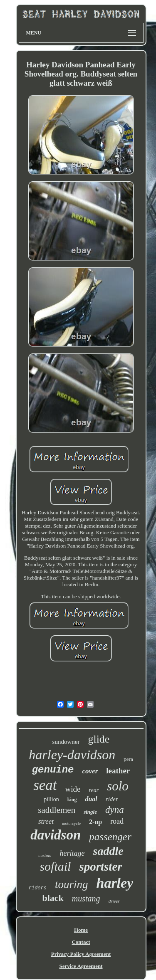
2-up (95, 822)
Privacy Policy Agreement (81, 954)
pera (128, 759)
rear (94, 790)
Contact (81, 942)
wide (73, 789)
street (46, 821)
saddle (108, 851)
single (90, 812)
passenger (110, 837)
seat (45, 785)
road (117, 821)
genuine (53, 770)
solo (118, 786)
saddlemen (57, 810)
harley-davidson (72, 755)
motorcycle (71, 823)
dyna (115, 810)
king (72, 800)
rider (112, 799)
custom (45, 855)
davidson (56, 835)
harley (115, 883)
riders (38, 888)
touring (72, 884)
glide (99, 739)
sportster (100, 866)
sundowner (66, 742)
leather (118, 771)
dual (91, 799)
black (53, 898)
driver (114, 901)
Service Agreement (81, 966)
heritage (72, 853)
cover (90, 771)
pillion (51, 799)
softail (55, 866)
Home (81, 930)
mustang (86, 899)
